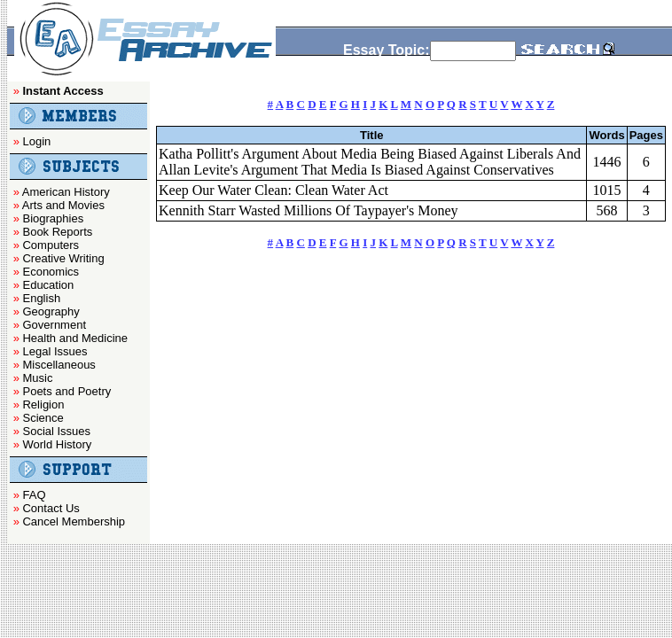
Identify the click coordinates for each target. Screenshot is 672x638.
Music (37, 378)
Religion (43, 405)
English (41, 298)
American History (66, 192)
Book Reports (57, 232)
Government (54, 325)
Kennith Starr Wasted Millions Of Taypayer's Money (309, 210)
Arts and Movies (63, 205)
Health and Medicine (75, 338)
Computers (51, 245)
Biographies (53, 218)
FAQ (34, 495)
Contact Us (51, 508)
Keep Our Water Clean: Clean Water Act (273, 190)
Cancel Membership (74, 521)
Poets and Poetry (66, 391)
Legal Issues (55, 351)
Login (36, 141)
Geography (51, 311)
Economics (51, 272)
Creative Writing (63, 258)
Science (43, 418)
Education (48, 285)
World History (57, 444)
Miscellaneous (59, 365)
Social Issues (56, 431)
